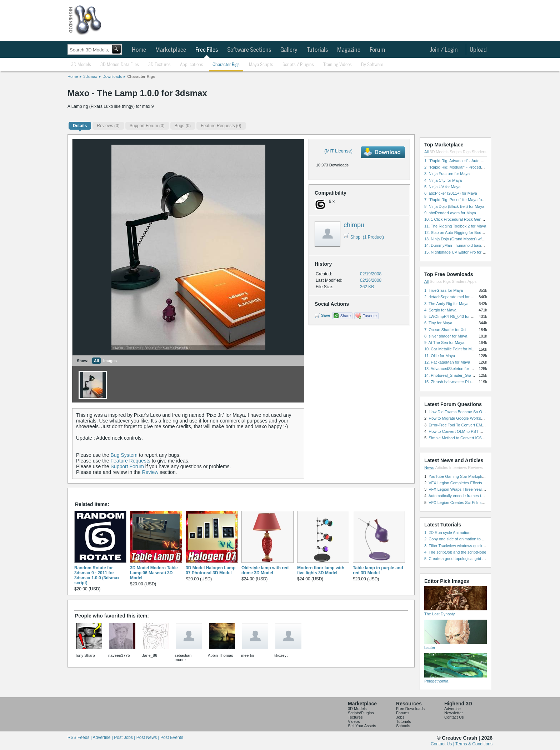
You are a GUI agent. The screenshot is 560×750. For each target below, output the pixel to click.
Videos (354, 721)
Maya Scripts (261, 65)
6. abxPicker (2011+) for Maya (451, 193)
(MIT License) (338, 151)
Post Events (172, 737)
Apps (472, 281)
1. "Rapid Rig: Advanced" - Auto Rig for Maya (464, 161)
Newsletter (454, 713)
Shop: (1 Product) (364, 237)
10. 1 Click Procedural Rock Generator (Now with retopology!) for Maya (486, 219)
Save (326, 315)
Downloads (112, 76)
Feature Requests (131, 461)
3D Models (81, 65)
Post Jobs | (125, 737)
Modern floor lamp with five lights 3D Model (321, 570)
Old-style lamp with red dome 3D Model (265, 570)
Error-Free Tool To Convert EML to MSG (463, 425)
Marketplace (171, 50)
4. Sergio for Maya (440, 310)
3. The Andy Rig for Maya (446, 304)
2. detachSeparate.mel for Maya (452, 297)
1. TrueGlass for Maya (444, 290)
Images (110, 361)
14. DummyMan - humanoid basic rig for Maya (465, 245)
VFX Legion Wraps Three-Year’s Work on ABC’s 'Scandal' (479, 489)
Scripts (456, 152)
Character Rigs (226, 65)
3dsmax (90, 76)
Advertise (452, 709)
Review (150, 472)
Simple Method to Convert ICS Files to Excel (467, 438)
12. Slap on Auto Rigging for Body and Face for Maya (471, 232)
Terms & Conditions (474, 744)
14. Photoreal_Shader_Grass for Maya (458, 375)
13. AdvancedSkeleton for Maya (452, 369)
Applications (192, 65)
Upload (478, 50)
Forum (377, 50)
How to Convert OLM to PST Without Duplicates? (471, 431)
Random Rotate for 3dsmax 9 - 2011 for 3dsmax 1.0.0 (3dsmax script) (97, 575)
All (96, 361)
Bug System (124, 455)
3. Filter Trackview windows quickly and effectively (468, 546)
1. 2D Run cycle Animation (447, 532)
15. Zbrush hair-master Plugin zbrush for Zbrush (466, 382)
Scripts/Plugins (361, 713)
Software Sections (249, 50)
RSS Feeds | (80, 737)
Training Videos (337, 65)
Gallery (289, 50)
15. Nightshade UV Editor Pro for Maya (458, 252)
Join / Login (444, 50)
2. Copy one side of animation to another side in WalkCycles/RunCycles (487, 539)
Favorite (370, 316)
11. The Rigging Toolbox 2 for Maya (455, 226)
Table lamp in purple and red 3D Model (378, 570)
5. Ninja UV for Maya (442, 187)
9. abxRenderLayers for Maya (450, 213)
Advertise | (103, 737)
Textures (355, 717)
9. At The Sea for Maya (444, 342)
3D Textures (159, 65)
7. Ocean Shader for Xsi (445, 330)
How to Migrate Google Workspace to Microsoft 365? (475, 418)
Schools (403, 726)
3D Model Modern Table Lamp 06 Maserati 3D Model (154, 573)
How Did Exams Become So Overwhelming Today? (473, 412)
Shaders (479, 152)
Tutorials (317, 50)
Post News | (148, 737)
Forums (403, 713)
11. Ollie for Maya (440, 356)
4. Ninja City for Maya (443, 180)
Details (80, 126)
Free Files (207, 50)
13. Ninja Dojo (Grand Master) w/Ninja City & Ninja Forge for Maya (482, 239)
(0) (108, 126)
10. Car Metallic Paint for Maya (451, 349)
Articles (442, 467)
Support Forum (127, 466)
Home (139, 50)
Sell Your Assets (362, 726)
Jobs (400, 717)
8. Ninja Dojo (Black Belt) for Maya (454, 206)
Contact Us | (443, 744)
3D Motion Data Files (120, 65)
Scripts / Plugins (298, 65)
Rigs (467, 152)
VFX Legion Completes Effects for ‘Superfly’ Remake (474, 483)
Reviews (475, 467)
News (429, 467)
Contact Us (454, 717)
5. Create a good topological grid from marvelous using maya (477, 559)
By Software (372, 65)
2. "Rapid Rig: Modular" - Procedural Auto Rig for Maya (472, 167)
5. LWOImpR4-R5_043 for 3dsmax (454, 316)
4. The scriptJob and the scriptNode (455, 552)
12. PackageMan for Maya (447, 362)
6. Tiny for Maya (438, 323)
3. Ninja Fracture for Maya (447, 174)
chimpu (354, 225)
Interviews (458, 467)
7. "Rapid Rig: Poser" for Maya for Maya (459, 200)
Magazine (349, 50)
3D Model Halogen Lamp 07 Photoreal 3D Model (211, 570)
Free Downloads (410, 709)
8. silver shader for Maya (446, 336)
